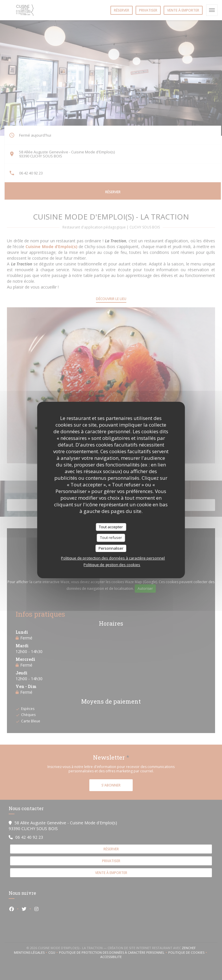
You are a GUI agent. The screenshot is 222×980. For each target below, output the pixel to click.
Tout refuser (111, 538)
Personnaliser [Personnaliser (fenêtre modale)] (111, 548)
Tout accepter (111, 527)
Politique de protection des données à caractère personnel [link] (113, 558)
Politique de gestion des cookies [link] (112, 565)
